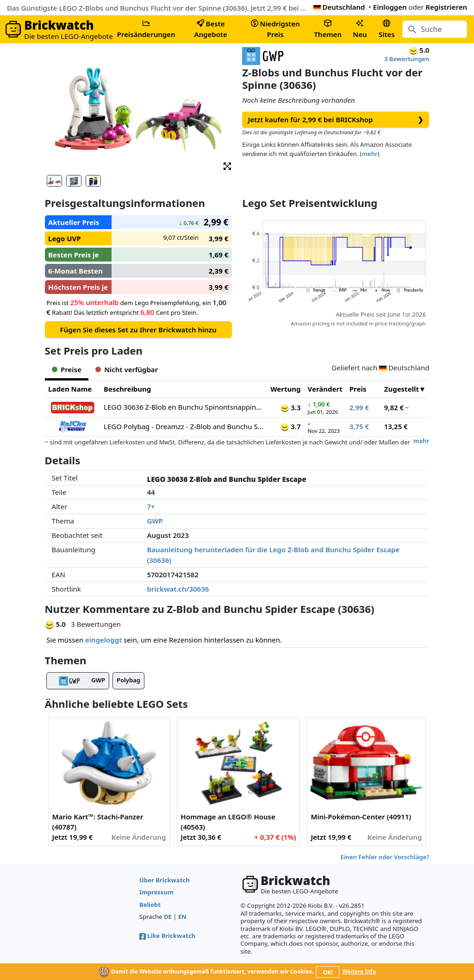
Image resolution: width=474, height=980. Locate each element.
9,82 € (394, 407)
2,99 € (359, 407)
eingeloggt (103, 640)
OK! (328, 972)
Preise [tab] (67, 369)
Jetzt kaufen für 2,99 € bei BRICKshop (336, 120)
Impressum (156, 892)
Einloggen (390, 7)
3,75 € (359, 426)
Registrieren (446, 7)
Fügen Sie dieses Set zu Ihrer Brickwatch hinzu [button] (138, 330)
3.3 (290, 407)
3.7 (290, 426)
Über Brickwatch (165, 880)
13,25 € (396, 426)
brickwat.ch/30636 (178, 589)
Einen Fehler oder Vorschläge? (385, 857)
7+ (151, 506)
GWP (155, 521)
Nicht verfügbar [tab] (127, 369)
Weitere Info (359, 971)
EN (182, 917)
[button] (227, 165)
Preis (358, 389)
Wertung (285, 389)
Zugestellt (402, 389)
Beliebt (150, 905)
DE (168, 917)
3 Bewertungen (407, 59)
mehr (369, 154)
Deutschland (339, 7)
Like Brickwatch (167, 936)
